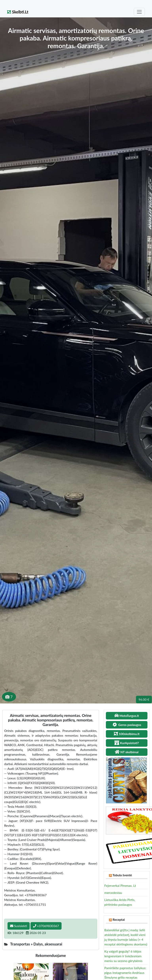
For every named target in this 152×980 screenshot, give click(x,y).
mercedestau (113, 893)
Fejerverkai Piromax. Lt (120, 885)
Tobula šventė (122, 875)
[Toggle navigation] (139, 12)
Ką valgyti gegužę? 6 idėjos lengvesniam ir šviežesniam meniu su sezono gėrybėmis (123, 956)
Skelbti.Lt (18, 12)
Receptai (119, 919)
